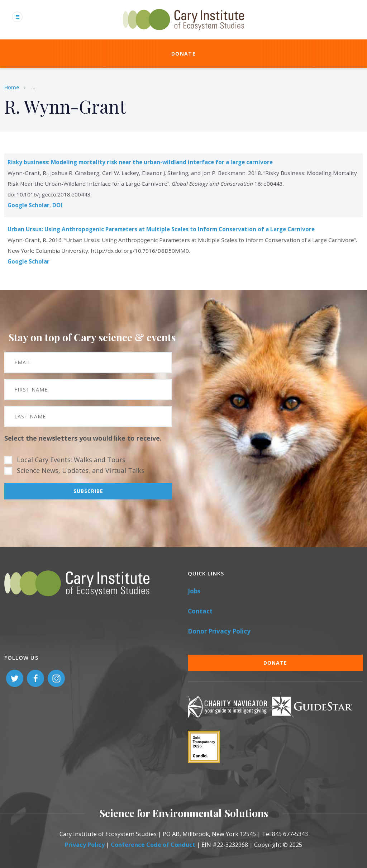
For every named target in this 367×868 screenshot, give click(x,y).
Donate (183, 54)
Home (12, 87)
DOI (57, 205)
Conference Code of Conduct (153, 845)
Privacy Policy (85, 845)
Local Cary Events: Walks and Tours (71, 460)
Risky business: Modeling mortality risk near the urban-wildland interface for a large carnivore (140, 162)
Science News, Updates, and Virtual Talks (81, 470)
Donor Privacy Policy (219, 631)
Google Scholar (28, 205)
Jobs (194, 591)
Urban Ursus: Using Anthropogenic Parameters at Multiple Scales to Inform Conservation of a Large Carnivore (161, 229)
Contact (200, 611)
